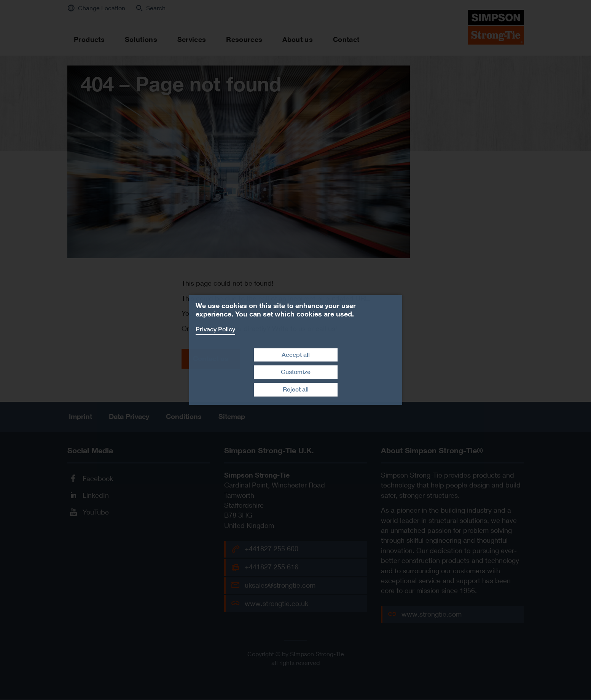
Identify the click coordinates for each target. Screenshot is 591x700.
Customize (296, 372)
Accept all (296, 355)
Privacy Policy (215, 329)
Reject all (296, 389)
